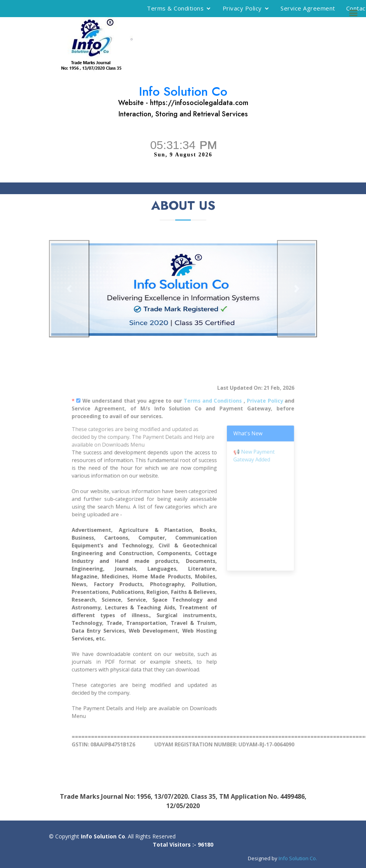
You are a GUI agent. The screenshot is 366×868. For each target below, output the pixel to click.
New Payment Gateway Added (244, 471)
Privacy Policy (242, 8)
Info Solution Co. (298, 858)
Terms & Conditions (175, 8)
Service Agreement (308, 8)
